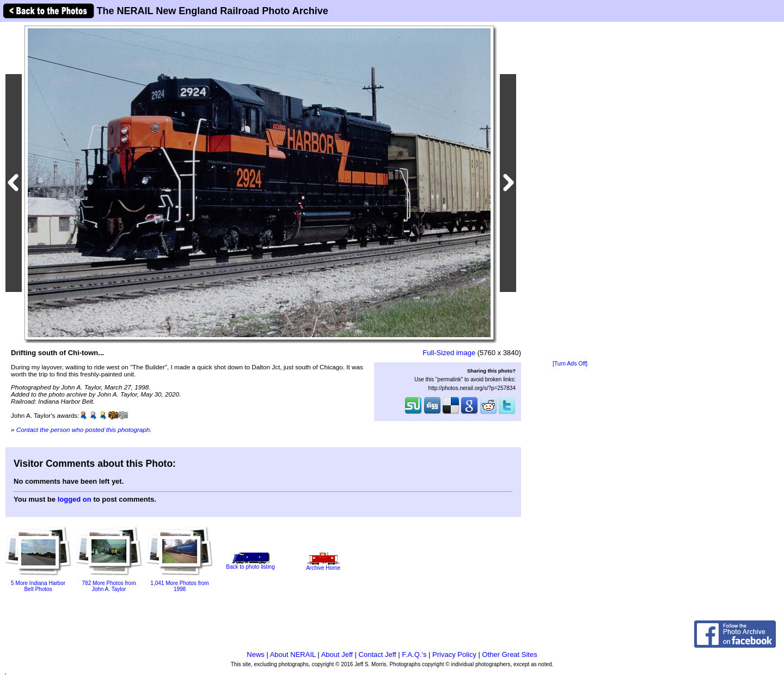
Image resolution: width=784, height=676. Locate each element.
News (256, 654)
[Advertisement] (570, 192)
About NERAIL (293, 654)
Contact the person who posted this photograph (83, 430)
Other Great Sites (510, 654)
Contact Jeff (378, 654)
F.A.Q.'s (414, 654)
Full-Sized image (449, 353)
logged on (75, 499)
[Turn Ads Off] (570, 364)
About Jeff (337, 654)
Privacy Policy (454, 654)
